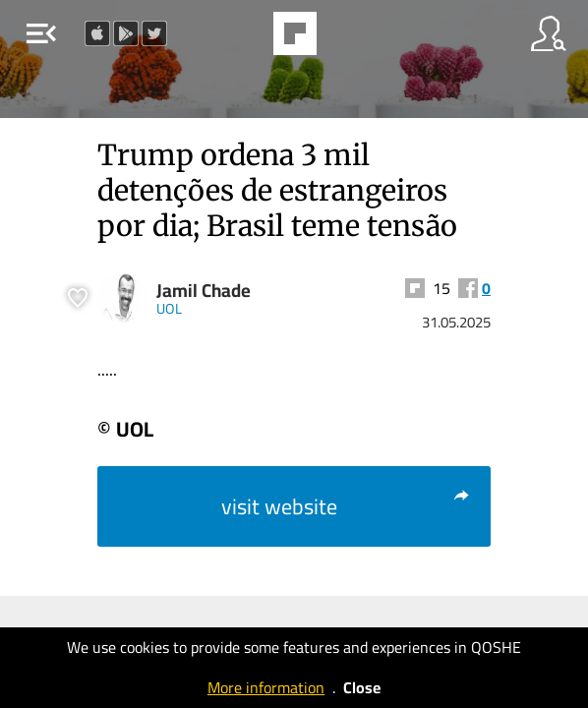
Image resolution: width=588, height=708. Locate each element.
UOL (169, 308)
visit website (346, 506)
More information (266, 687)
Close (362, 687)
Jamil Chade (204, 291)
